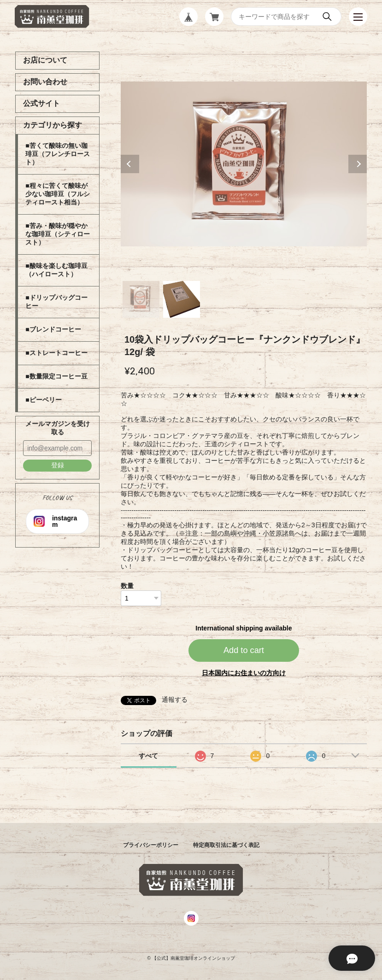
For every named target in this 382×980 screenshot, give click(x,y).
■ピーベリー (43, 400)
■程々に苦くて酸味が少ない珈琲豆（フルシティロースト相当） (58, 194)
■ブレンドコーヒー (53, 329)
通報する (175, 700)
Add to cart (244, 650)
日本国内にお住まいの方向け (244, 673)
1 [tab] (141, 299)
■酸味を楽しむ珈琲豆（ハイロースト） (56, 270)
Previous (130, 164)
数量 (127, 586)
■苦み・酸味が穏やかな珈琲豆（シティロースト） (58, 234)
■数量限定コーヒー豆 (56, 376)
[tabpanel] (244, 164)
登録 (58, 465)
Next (358, 164)
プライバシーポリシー (151, 845)
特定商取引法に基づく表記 (226, 845)
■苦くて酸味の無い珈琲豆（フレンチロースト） (58, 154)
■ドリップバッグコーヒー (56, 302)
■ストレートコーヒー (56, 353)
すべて (148, 756)
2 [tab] (182, 299)
